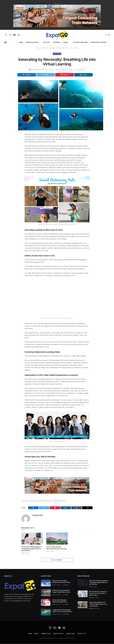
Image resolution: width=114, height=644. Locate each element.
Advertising (71, 634)
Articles (47, 42)
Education (57, 54)
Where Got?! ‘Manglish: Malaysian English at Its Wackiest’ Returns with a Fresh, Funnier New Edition (62, 601)
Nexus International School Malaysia (41, 501)
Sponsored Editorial (60, 501)
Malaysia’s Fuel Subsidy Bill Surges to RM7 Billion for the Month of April (61, 591)
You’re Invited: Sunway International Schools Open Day (56, 548)
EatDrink (57, 42)
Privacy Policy (58, 634)
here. (52, 470)
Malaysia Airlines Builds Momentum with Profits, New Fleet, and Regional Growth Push (62, 582)
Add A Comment (57, 560)
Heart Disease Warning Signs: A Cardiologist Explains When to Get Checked (32, 549)
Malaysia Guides (32, 42)
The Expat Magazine (80, 42)
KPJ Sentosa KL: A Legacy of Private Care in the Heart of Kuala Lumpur (98, 593)
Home (21, 42)
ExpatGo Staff (39, 70)
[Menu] (5, 42)
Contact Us (82, 634)
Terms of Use (46, 634)
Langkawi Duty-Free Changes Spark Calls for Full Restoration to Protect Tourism (62, 611)
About (36, 634)
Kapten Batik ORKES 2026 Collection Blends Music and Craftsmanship (98, 604)
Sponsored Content (99, 42)
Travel (65, 42)
